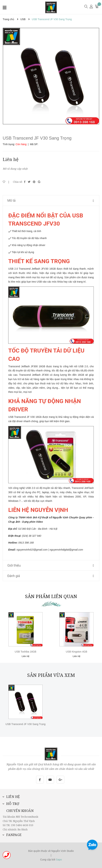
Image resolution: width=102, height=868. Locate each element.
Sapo (59, 860)
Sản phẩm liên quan (51, 596)
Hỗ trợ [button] (11, 804)
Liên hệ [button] (11, 797)
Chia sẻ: (18, 182)
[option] (51, 76)
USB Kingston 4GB (76, 652)
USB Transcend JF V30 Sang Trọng (26, 724)
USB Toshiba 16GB (25, 652)
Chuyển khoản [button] (20, 811)
